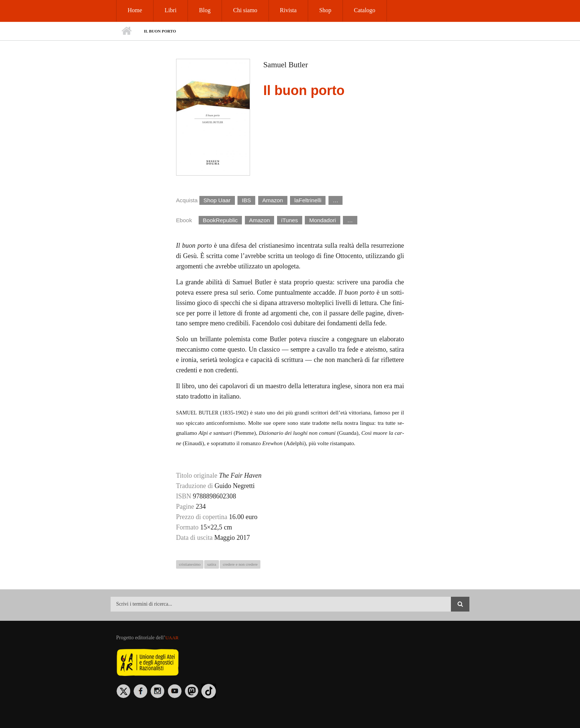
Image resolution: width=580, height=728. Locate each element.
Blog (205, 10)
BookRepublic (220, 220)
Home (135, 10)
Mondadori (323, 220)
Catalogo (365, 10)
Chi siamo (245, 10)
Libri (171, 10)
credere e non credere (240, 564)
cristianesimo (190, 564)
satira (212, 564)
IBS (247, 200)
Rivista (288, 10)
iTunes (289, 220)
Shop (325, 10)
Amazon (273, 200)
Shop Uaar (217, 200)
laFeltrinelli (308, 200)
